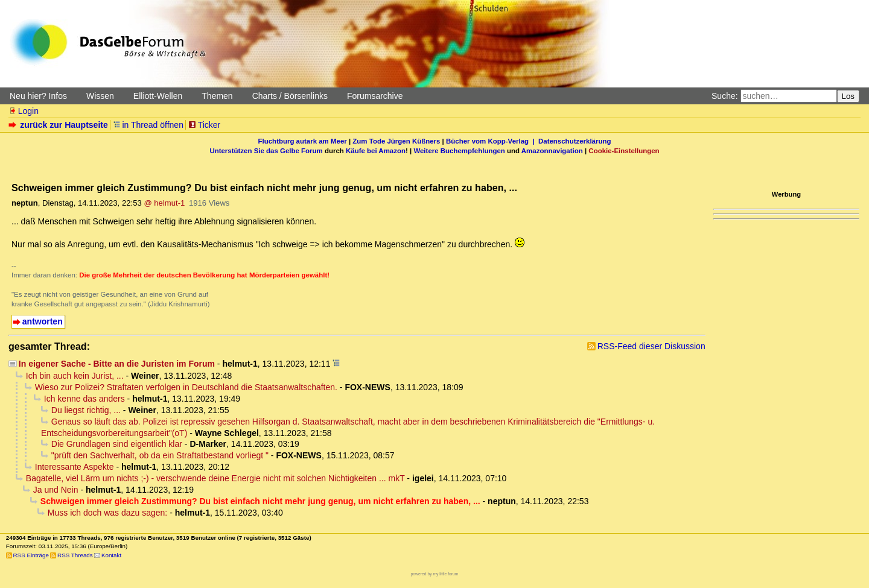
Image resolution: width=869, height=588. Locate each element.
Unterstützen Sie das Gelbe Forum (266, 151)
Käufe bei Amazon (376, 151)
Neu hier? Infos (38, 96)
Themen (217, 96)
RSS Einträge (31, 555)
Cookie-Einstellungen (624, 151)
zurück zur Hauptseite (59, 125)
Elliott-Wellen (158, 96)
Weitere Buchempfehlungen (459, 151)
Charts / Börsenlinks (290, 96)
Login (24, 111)
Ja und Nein (56, 490)
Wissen (100, 96)
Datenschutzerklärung (575, 141)
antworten (43, 321)
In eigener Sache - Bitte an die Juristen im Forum (117, 364)
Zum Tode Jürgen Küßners (396, 141)
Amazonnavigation (552, 151)
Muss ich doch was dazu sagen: (107, 513)
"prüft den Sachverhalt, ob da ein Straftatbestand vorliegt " (160, 455)
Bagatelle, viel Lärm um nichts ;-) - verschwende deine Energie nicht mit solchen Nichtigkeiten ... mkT (215, 478)
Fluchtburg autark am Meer (303, 141)
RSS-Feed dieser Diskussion (651, 346)
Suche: (725, 96)
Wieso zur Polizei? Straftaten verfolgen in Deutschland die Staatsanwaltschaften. (186, 387)
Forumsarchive (375, 96)
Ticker (204, 125)
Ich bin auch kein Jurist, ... (75, 376)
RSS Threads (75, 555)
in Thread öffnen (148, 125)
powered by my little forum (435, 574)
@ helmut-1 (164, 203)
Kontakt (111, 555)
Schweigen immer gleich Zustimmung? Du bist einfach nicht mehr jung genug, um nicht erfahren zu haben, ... (260, 501)
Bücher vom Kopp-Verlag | (492, 141)
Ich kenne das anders (84, 399)
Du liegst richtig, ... (86, 410)
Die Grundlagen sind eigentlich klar (117, 444)
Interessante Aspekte (75, 467)
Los (848, 96)
